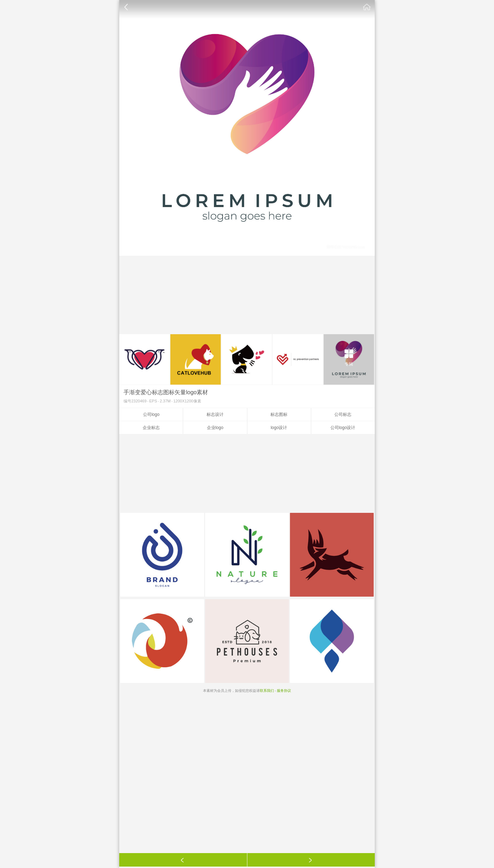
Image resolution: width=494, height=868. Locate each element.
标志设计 (215, 414)
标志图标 (279, 414)
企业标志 (151, 428)
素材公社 (367, 7)
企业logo (215, 428)
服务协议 (284, 691)
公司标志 (343, 414)
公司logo (151, 414)
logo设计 (279, 428)
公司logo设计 (343, 428)
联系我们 (267, 691)
